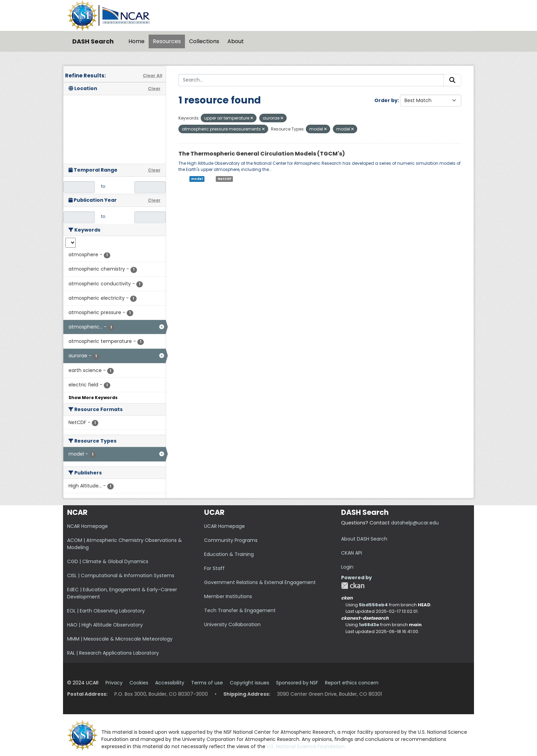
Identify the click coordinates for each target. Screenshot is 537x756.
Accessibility (170, 683)
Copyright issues (249, 683)
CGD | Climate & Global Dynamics (108, 561)
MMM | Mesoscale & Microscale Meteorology (120, 639)
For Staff (214, 568)
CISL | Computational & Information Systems (121, 575)
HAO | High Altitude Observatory (105, 625)
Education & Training (229, 554)
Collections (204, 41)
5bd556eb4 (373, 605)
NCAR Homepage (88, 526)
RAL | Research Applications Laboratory (113, 653)
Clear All (153, 76)
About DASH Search (364, 539)
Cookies (139, 683)
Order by (386, 100)
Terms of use (207, 683)
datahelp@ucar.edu (415, 523)
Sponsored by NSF (297, 683)
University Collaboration (232, 624)
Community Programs (231, 540)
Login (347, 567)
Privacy (114, 683)
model (197, 179)
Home (136, 41)
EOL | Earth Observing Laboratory (106, 611)
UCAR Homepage (224, 526)
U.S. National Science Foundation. (306, 746)
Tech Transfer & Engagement (240, 610)
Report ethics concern (352, 683)
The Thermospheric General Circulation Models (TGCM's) (262, 154)
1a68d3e (369, 625)
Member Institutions (228, 596)
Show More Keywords (93, 398)
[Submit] (452, 80)
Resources (167, 41)
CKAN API (352, 553)
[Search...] (311, 80)
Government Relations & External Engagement (260, 582)
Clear (154, 89)
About (236, 41)
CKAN (353, 586)
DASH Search (93, 41)
